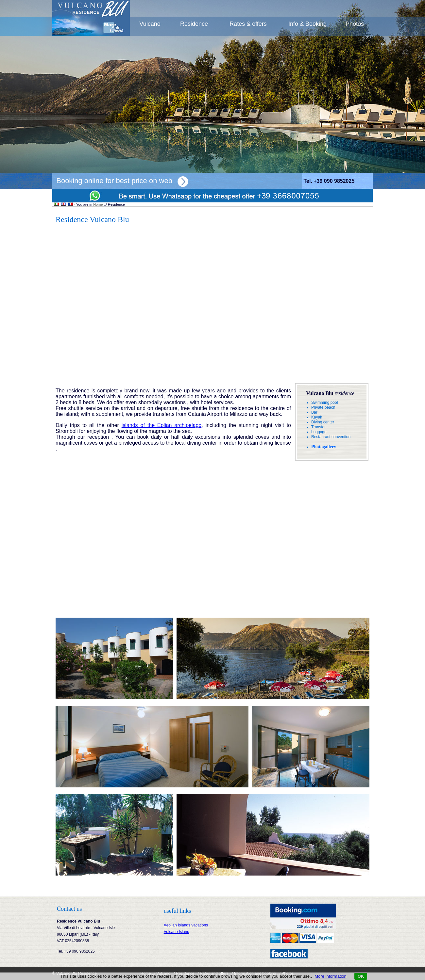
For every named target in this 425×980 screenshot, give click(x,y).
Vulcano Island (177, 932)
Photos (355, 24)
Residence (194, 24)
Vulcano (150, 24)
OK (361, 976)
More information (331, 976)
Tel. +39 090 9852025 (329, 181)
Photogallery (324, 447)
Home (98, 204)
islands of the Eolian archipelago (162, 425)
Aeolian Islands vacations (186, 925)
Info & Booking (307, 24)
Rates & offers (248, 24)
